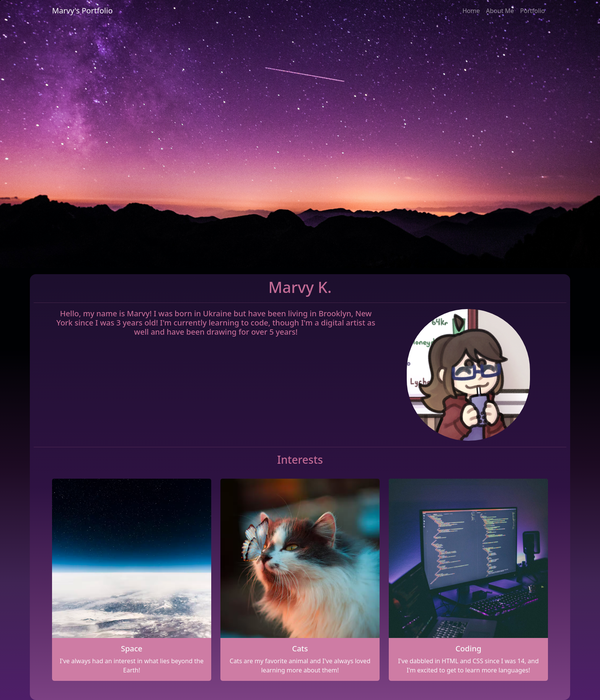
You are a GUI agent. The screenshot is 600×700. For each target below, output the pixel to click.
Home (471, 11)
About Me (500, 11)
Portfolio (532, 11)
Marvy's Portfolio (82, 11)
